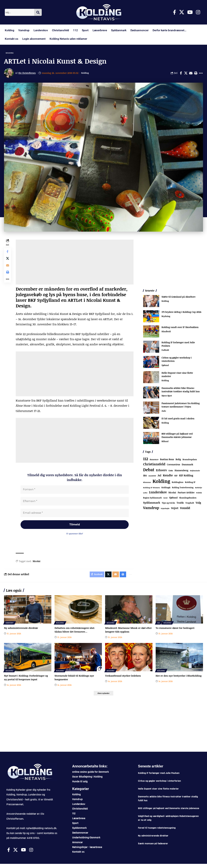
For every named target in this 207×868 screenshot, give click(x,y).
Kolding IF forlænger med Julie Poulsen (159, 777)
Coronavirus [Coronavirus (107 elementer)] (173, 466)
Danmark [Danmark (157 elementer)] (187, 465)
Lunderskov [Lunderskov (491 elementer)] (158, 493)
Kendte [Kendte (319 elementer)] (168, 476)
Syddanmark (119, 30)
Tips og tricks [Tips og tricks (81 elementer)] (168, 504)
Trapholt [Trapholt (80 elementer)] (190, 504)
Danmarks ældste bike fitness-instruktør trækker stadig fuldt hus (181, 391)
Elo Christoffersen (29, 74)
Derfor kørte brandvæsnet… (169, 30)
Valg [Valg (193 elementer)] (198, 504)
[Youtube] (190, 12)
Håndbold (166, 333)
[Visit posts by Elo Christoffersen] (9, 74)
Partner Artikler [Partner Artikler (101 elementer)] (186, 493)
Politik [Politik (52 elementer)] (199, 494)
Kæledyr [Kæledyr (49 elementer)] (199, 488)
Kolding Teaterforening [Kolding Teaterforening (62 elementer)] (183, 488)
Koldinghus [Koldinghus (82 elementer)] (177, 483)
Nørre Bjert (167, 397)
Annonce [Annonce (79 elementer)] (154, 460)
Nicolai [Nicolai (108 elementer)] (172, 493)
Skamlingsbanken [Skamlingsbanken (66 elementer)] (188, 499)
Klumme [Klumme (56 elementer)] (147, 483)
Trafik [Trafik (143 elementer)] (180, 504)
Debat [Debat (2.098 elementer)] (149, 471)
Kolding (10, 30)
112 (75, 30)
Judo (164, 412)
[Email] (191, 74)
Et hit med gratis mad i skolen (178, 419)
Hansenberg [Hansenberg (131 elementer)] (181, 471)
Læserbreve (100, 30)
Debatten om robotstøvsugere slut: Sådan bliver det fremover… (76, 633)
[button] (196, 74)
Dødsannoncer (140, 30)
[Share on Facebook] (181, 74)
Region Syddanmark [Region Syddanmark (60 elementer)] (152, 499)
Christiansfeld (60, 30)
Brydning (166, 317)
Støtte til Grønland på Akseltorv (179, 298)
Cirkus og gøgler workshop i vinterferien (159, 785)
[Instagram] (198, 12)
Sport (85, 30)
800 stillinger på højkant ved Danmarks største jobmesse (177, 436)
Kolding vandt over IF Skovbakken (180, 328)
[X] (182, 12)
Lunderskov (41, 30)
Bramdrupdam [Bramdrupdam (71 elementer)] (190, 460)
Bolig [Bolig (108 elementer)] (178, 460)
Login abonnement (34, 39)
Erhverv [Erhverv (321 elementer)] (161, 471)
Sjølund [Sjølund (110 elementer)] (173, 499)
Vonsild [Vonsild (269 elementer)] (185, 509)
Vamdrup (24, 30)
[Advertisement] (75, 263)
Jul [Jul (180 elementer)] (159, 476)
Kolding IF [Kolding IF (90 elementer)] (190, 483)
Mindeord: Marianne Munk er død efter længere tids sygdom (126, 633)
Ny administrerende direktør (22, 631)
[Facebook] (175, 12)
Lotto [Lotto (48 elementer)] (145, 494)
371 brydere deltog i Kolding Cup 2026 (181, 313)
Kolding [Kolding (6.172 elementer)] (161, 482)
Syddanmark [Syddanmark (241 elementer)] (152, 504)
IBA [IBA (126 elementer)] (145, 476)
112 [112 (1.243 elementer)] (146, 460)
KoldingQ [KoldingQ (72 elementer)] (166, 488)
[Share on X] (186, 74)
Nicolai (37, 564)
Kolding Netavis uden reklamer (68, 39)
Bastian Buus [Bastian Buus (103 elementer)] (167, 460)
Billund (165, 443)
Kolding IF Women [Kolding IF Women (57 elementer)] (151, 488)
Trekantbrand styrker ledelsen (124, 679)
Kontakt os (12, 39)
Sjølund (165, 366)
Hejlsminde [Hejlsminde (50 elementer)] (195, 471)
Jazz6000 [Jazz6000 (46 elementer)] (152, 477)
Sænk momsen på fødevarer (153, 848)
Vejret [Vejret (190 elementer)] (175, 509)
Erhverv (10, 626)
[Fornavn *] (75, 491)
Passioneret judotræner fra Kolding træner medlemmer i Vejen (181, 406)
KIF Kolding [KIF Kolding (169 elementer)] (186, 476)
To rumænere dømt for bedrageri (176, 631)
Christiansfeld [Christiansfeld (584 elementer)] (154, 465)
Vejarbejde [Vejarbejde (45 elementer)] (165, 509)
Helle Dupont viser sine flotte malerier (158, 793)
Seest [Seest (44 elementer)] (165, 499)
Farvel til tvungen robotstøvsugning (157, 832)
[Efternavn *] (75, 503)
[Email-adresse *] (75, 514)
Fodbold (166, 351)
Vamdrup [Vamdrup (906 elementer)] (151, 509)
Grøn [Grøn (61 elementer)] (171, 471)
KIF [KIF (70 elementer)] (176, 477)
